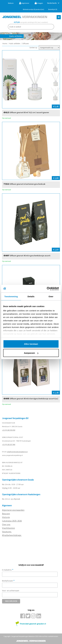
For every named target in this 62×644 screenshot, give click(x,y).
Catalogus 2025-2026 (12, 521)
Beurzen (6, 514)
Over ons (6, 524)
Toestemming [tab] (11, 296)
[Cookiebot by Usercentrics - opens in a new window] (47, 289)
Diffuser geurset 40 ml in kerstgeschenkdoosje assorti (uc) (34, 398)
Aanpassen (31, 353)
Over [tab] (51, 296)
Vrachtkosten (8, 528)
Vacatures (7, 532)
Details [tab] (31, 296)
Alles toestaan (31, 344)
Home (5, 44)
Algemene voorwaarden (13, 510)
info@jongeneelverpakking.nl (17, 452)
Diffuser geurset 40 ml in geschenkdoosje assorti (30, 255)
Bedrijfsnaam (8, 581)
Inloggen (39, 3)
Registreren (24, 3)
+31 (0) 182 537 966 (9, 444)
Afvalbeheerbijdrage (12, 535)
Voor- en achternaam (11, 591)
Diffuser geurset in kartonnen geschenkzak (28, 184)
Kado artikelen (15, 44)
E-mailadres (8, 570)
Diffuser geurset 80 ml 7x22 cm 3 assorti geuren (29, 112)
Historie (6, 517)
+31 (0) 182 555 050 (9, 430)
